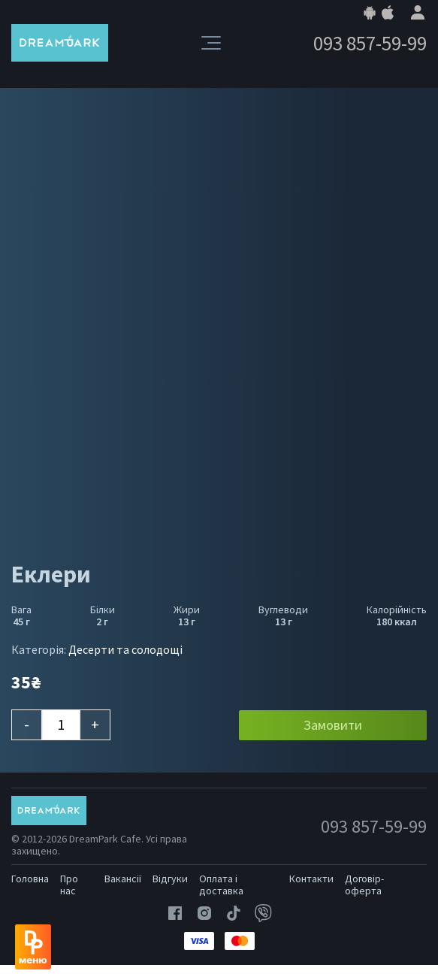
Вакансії (123, 879)
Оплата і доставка (221, 885)
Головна (30, 879)
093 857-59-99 (370, 43)
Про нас (69, 885)
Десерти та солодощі (125, 649)
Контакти (311, 879)
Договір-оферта (364, 885)
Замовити (333, 725)
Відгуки (170, 879)
